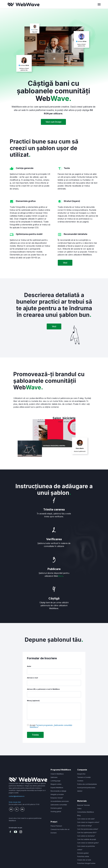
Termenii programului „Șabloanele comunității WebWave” (51, 726)
